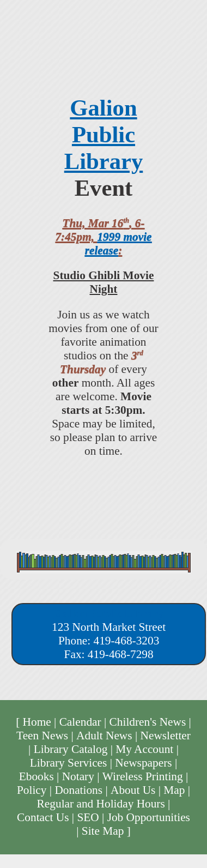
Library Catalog (71, 749)
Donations (78, 790)
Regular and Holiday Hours (101, 804)
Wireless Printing (143, 776)
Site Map (103, 831)
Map (174, 790)
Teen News (42, 736)
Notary (78, 776)
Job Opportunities (149, 817)
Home (37, 722)
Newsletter (166, 736)
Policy (32, 790)
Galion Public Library (104, 134)
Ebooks (36, 776)
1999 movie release (118, 243)
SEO (88, 817)
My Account (144, 749)
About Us (133, 790)
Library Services (69, 763)
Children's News (148, 722)
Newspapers (143, 763)
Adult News (104, 736)
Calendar (80, 722)
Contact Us (43, 817)
